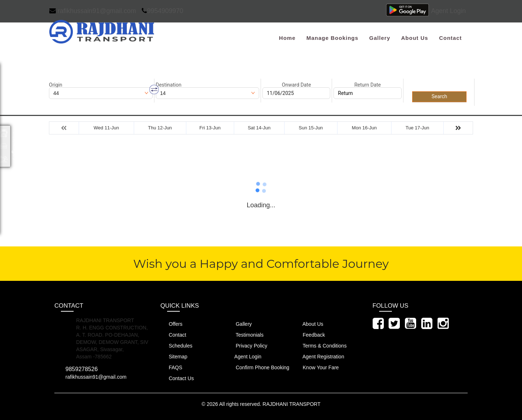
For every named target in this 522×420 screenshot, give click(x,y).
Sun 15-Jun (311, 128)
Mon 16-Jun (364, 128)
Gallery (380, 38)
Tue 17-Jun (417, 128)
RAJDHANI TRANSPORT (291, 404)
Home (287, 38)
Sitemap (174, 356)
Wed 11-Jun (106, 128)
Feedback (310, 335)
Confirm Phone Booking (258, 367)
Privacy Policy (247, 346)
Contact (450, 38)
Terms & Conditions (320, 346)
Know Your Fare (317, 367)
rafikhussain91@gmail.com (93, 11)
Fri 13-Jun (210, 128)
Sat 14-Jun (259, 128)
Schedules (177, 346)
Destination (169, 85)
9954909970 (162, 11)
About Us (415, 38)
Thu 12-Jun (160, 128)
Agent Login (448, 11)
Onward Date (297, 85)
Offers (172, 324)
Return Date (367, 85)
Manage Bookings (332, 38)
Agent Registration (319, 356)
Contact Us (177, 378)
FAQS (171, 367)
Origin (56, 85)
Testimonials (245, 335)
